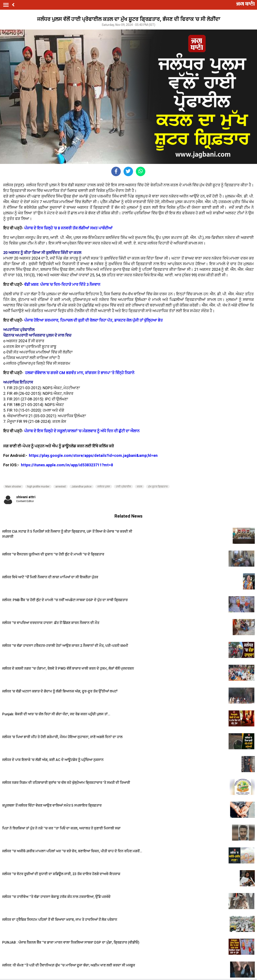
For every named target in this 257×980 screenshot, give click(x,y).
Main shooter (13, 487)
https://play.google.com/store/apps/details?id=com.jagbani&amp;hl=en (94, 455)
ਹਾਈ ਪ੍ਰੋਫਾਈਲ (123, 487)
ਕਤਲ (139, 487)
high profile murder (38, 487)
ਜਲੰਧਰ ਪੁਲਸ (104, 487)
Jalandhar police (81, 487)
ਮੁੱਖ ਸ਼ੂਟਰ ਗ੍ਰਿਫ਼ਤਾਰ (158, 487)
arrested (60, 487)
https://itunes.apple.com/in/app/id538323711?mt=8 (67, 465)
